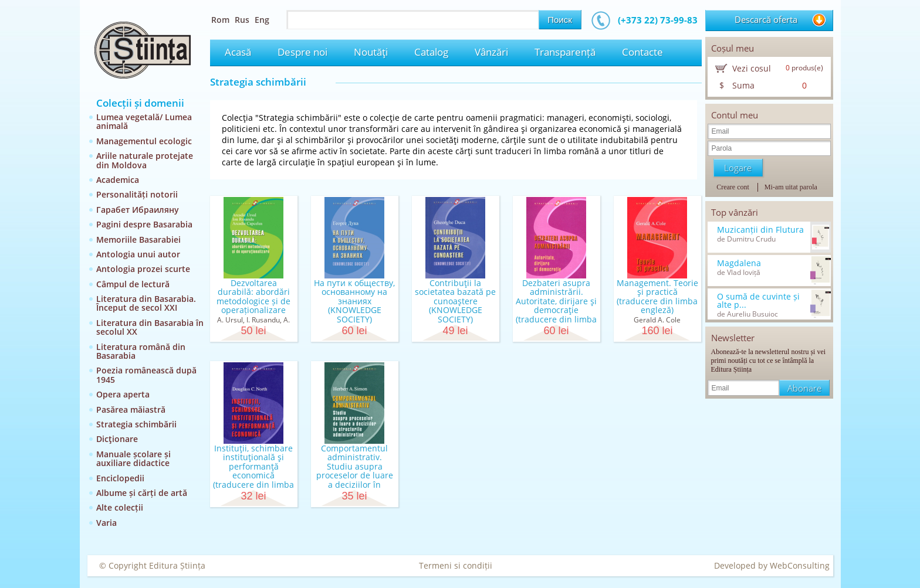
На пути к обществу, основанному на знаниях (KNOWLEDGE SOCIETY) (354, 301)
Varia (106, 523)
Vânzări (491, 52)
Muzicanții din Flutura (760, 230)
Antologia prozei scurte (143, 269)
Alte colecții (120, 507)
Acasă (238, 52)
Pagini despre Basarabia (144, 224)
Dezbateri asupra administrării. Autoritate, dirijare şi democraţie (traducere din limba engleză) (556, 305)
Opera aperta (123, 394)
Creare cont (733, 187)
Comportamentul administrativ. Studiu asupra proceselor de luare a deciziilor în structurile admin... (355, 471)
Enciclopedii (120, 478)
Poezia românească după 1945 (146, 375)
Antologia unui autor (138, 254)
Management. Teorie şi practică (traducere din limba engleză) (657, 296)
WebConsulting (800, 565)
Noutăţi (371, 52)
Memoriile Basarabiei (138, 239)
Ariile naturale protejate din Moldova (145, 160)
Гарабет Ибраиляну (138, 210)
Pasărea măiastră (131, 409)
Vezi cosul (752, 68)
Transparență (565, 52)
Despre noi (302, 52)
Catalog (431, 52)
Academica (118, 180)
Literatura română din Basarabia (141, 351)
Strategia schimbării (136, 424)
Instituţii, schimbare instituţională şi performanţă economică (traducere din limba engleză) (253, 471)
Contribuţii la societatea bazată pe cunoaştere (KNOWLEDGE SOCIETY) (455, 301)
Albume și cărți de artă (142, 493)
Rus (242, 20)
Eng (262, 20)
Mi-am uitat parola (791, 187)
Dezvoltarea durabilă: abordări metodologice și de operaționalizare (253, 296)
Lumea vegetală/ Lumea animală (144, 121)
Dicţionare (117, 439)
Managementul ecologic (144, 141)
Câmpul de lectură (133, 284)
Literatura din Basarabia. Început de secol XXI (146, 303)
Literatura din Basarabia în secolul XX (150, 327)
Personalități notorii (137, 194)
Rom (220, 20)
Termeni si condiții (456, 565)
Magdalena (739, 263)
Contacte (642, 52)
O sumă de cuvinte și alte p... (758, 301)
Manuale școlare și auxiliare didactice (133, 458)
